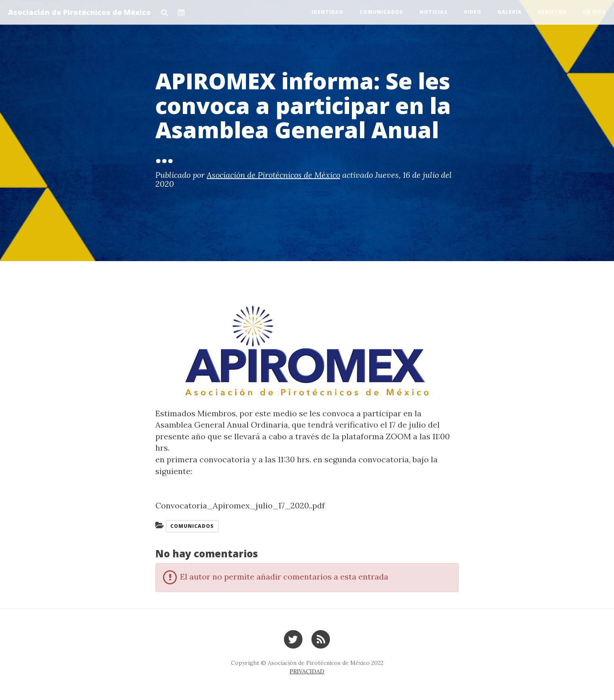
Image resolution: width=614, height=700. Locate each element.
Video (473, 12)
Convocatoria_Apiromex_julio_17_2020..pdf (240, 505)
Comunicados (381, 12)
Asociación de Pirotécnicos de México (79, 12)
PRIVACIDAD (307, 671)
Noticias (434, 12)
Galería (510, 12)
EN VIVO (594, 12)
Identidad (327, 12)
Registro (552, 12)
